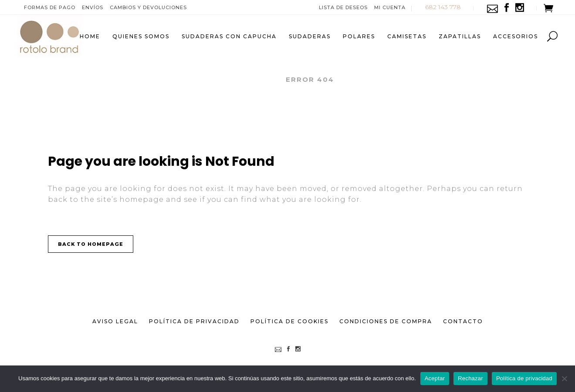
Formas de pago (50, 7)
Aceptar (435, 378)
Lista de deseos (343, 7)
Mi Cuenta (390, 7)
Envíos (93, 7)
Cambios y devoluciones (148, 7)
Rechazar (470, 378)
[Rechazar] (564, 379)
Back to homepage (91, 244)
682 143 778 (443, 7)
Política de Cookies (289, 321)
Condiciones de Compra (386, 321)
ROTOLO (259, 79)
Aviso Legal (115, 321)
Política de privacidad (524, 378)
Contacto (463, 321)
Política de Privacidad (194, 321)
